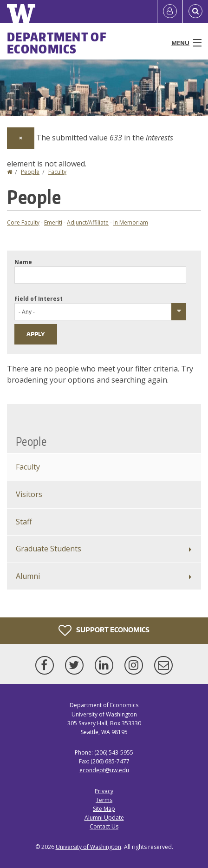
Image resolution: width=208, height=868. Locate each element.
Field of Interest (39, 299)
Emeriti (53, 222)
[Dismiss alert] (21, 138)
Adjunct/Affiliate (88, 222)
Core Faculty (23, 222)
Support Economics (104, 630)
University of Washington (88, 847)
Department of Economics (57, 43)
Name (23, 262)
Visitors (29, 494)
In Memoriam (131, 222)
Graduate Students (49, 549)
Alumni (28, 576)
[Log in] (170, 12)
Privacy (104, 791)
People (30, 172)
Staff (24, 522)
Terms (104, 800)
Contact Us (104, 826)
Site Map (104, 809)
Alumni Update (104, 818)
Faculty (57, 172)
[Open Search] (195, 12)
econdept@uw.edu (104, 770)
